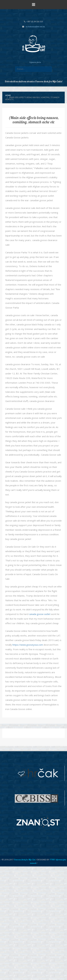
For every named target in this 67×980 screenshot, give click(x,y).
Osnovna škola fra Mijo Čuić (25, 860)
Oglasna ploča (35, 62)
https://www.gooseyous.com (28, 645)
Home (8, 95)
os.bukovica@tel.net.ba (35, 27)
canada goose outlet (40, 614)
